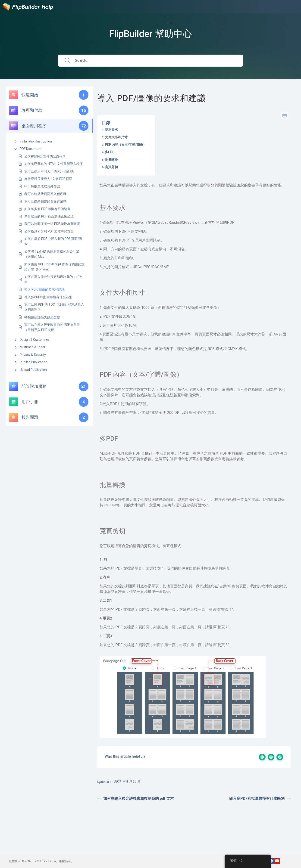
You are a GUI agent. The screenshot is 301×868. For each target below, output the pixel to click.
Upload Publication (33, 370)
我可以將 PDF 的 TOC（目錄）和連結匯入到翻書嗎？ (54, 307)
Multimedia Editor (33, 347)
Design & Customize (34, 340)
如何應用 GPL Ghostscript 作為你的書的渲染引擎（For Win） (54, 267)
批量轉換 (111, 160)
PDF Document (31, 149)
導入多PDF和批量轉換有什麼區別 (48, 297)
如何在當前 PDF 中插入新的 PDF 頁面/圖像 (53, 241)
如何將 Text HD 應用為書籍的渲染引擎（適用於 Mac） (52, 254)
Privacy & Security (33, 355)
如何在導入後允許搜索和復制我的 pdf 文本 (53, 279)
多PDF (110, 152)
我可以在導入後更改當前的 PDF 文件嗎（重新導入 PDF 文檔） (52, 327)
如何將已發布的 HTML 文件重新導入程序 (54, 164)
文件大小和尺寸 (116, 137)
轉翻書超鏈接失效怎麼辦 (42, 317)
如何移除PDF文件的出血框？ (45, 156)
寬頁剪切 (111, 167)
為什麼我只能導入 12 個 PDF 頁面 (48, 179)
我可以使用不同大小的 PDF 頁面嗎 (49, 171)
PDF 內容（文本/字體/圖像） (126, 145)
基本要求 (111, 130)
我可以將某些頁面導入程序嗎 (45, 194)
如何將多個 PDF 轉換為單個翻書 (47, 209)
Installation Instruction (36, 141)
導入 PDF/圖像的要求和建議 (44, 289)
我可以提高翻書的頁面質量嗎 (45, 201)
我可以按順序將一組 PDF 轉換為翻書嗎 (52, 224)
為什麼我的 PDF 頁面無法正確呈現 (49, 216)
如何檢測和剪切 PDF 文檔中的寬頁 (49, 231)
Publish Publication (33, 362)
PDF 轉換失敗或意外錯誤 (42, 186)
